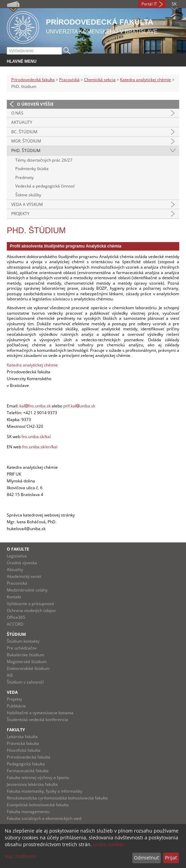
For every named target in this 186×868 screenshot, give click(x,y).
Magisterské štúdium (27, 662)
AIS (10, 675)
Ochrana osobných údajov (31, 610)
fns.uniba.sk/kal (36, 437)
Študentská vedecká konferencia (37, 720)
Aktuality (22, 122)
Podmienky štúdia (32, 169)
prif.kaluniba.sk (79, 406)
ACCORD (15, 624)
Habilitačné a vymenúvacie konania (40, 713)
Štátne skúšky (28, 195)
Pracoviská (69, 80)
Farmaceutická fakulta (28, 771)
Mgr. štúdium (26, 141)
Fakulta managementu (28, 812)
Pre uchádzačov (22, 648)
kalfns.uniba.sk (35, 406)
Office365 (16, 617)
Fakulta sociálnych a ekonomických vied (44, 818)
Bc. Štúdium (24, 132)
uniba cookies (109, 844)
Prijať (171, 858)
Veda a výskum (27, 204)
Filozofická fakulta (24, 750)
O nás (17, 113)
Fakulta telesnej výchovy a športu (38, 777)
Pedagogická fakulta (26, 764)
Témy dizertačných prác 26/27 (44, 160)
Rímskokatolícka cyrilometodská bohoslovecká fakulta (57, 798)
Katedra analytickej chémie (146, 80)
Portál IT (149, 4)
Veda (12, 692)
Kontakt (14, 597)
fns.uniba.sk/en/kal (40, 447)
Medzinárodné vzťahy (27, 590)
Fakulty (16, 730)
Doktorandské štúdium (28, 668)
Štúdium (16, 634)
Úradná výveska (22, 563)
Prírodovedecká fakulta (33, 80)
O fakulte (18, 549)
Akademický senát (24, 576)
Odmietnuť (146, 858)
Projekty (20, 214)
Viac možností (20, 856)
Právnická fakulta (23, 743)
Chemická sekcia (100, 80)
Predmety (24, 177)
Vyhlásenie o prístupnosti (30, 604)
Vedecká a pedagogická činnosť (45, 186)
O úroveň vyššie (35, 104)
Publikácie (16, 706)
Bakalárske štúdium (26, 655)
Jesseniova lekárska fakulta (32, 784)
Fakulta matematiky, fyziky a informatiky (45, 791)
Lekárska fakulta (22, 737)
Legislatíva (17, 556)
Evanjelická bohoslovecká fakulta (38, 805)
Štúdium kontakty (23, 641)
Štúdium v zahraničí (25, 682)
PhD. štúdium (26, 151)
